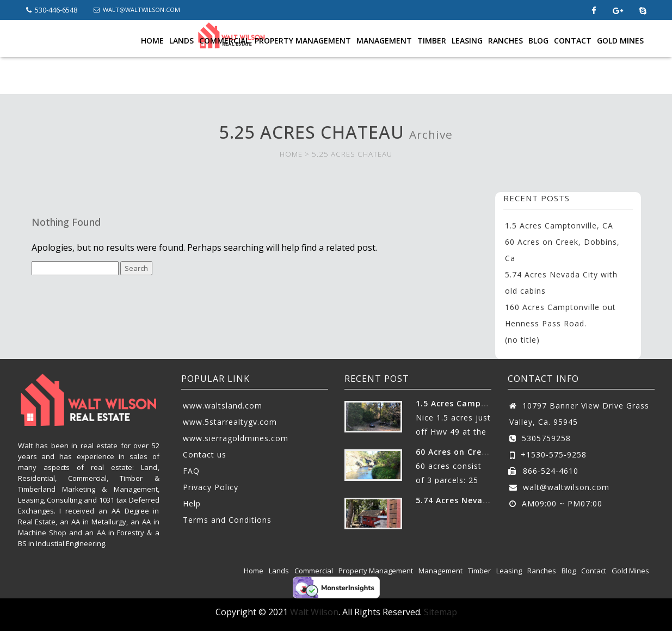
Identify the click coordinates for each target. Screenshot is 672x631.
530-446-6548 (52, 10)
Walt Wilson (314, 612)
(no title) (522, 340)
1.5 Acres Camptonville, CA (559, 225)
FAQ (191, 471)
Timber (432, 41)
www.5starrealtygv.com (230, 422)
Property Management (303, 41)
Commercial (224, 41)
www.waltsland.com (223, 406)
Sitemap (440, 612)
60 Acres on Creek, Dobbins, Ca (482, 452)
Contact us (205, 454)
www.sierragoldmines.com (236, 438)
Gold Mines (620, 41)
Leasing (467, 41)
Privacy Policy (211, 487)
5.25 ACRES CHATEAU (352, 154)
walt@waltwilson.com (566, 487)
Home (152, 41)
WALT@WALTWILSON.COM (137, 10)
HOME (291, 154)
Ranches (505, 41)
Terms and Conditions (227, 520)
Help (192, 503)
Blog (538, 41)
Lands (181, 41)
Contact (573, 41)
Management (384, 41)
